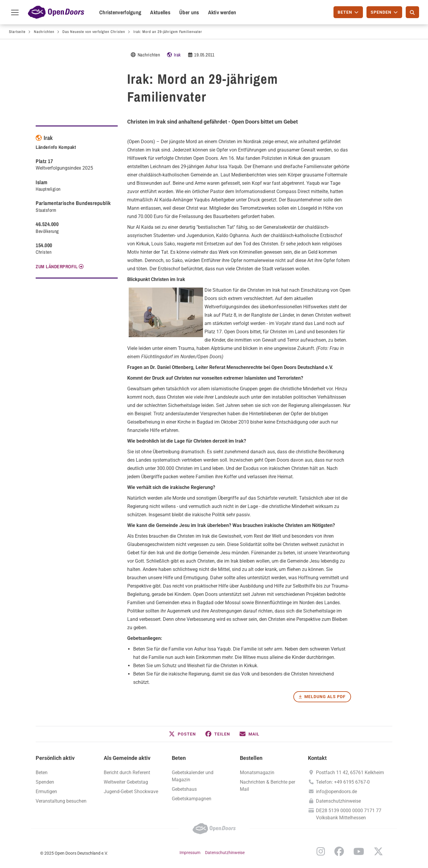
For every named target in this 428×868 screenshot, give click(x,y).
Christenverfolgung (120, 12)
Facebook (339, 851)
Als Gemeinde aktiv (127, 758)
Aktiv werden (222, 12)
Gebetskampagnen (192, 799)
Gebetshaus (184, 789)
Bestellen (251, 758)
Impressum (190, 853)
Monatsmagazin (257, 772)
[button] (182, 734)
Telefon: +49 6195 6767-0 (343, 782)
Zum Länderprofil (57, 266)
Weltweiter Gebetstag (126, 782)
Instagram (321, 851)
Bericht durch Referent (127, 772)
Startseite (17, 32)
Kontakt (317, 758)
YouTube (359, 851)
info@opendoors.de (336, 792)
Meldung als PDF (325, 697)
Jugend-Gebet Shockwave (131, 792)
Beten (179, 758)
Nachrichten (44, 32)
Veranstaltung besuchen (61, 801)
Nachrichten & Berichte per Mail (267, 786)
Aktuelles (160, 12)
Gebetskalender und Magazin (193, 776)
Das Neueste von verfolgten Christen (94, 32)
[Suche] (412, 12)
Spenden (45, 782)
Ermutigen (46, 792)
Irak (177, 55)
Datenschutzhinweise (338, 801)
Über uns (189, 12)
